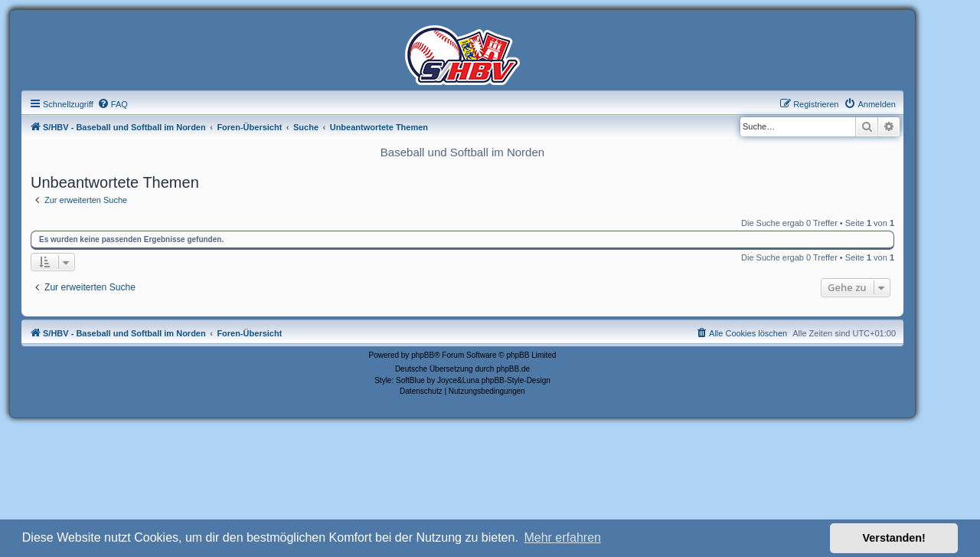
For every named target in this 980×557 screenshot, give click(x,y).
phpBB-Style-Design (516, 380)
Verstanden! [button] (894, 538)
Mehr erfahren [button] (562, 537)
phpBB (423, 355)
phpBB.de (513, 369)
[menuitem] (113, 104)
